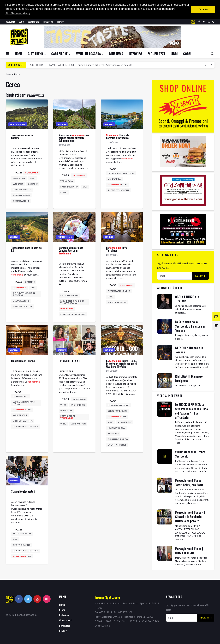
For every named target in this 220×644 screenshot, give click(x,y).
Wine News (116, 54)
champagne (125, 422)
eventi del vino (22, 545)
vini (33, 288)
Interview (135, 54)
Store (21, 21)
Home (19, 54)
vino (33, 178)
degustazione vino (119, 291)
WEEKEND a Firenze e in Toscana (189, 350)
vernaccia (67, 181)
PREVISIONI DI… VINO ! (70, 361)
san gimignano (69, 187)
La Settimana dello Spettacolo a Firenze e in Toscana (190, 326)
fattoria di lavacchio (121, 173)
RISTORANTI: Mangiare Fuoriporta (189, 378)
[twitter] (204, 22)
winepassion (78, 424)
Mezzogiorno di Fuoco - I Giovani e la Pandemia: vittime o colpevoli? (190, 517)
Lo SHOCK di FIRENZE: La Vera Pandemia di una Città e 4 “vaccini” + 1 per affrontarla (191, 411)
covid (64, 192)
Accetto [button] (203, 9)
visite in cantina (23, 306)
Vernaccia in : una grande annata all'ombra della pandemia (74, 138)
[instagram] (213, 22)
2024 (22, 556)
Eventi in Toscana (88, 54)
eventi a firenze (117, 445)
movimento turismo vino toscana (72, 302)
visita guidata (21, 195)
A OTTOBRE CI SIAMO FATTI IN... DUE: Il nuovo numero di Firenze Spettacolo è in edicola (81, 65)
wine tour (19, 178)
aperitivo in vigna (119, 190)
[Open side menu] (7, 54)
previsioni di (68, 417)
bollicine (113, 433)
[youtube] (209, 22)
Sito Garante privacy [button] (18, 13)
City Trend (35, 54)
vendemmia (114, 179)
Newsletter (48, 21)
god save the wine (118, 405)
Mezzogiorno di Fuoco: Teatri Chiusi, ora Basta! (190, 483)
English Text (156, 54)
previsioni (66, 411)
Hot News (109, 237)
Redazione (10, 21)
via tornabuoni (117, 302)
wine (63, 424)
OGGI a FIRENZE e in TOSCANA (187, 299)
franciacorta (116, 428)
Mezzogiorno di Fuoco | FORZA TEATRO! (189, 551)
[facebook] (199, 22)
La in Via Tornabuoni (117, 249)
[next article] (205, 65)
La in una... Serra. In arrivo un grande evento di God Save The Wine (122, 364)
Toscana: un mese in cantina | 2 (26, 249)
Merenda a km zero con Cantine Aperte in (71, 251)
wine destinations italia (24, 403)
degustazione (21, 201)
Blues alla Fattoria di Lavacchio (118, 136)
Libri (174, 54)
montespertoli (22, 534)
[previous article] (211, 65)
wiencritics (78, 405)
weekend (18, 184)
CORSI (187, 54)
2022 (22, 409)
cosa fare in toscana (73, 314)
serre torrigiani (118, 411)
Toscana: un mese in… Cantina (23, 136)
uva (85, 187)
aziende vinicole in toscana (24, 294)
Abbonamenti (34, 21)
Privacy (60, 21)
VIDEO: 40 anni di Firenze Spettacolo (190, 454)
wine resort (20, 415)
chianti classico (118, 439)
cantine (33, 184)
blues (118, 185)
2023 (117, 417)
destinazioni (20, 396)
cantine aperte (22, 190)
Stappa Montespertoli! (23, 491)
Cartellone (59, 54)
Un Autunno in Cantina (23, 361)
